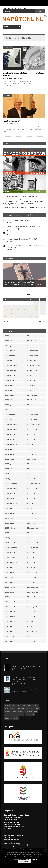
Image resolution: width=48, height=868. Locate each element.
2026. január (10, 361)
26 (18, 317)
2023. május (10, 518)
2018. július (31, 493)
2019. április (31, 449)
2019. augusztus (33, 429)
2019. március (32, 454)
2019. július (31, 434)
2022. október (10, 553)
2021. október (10, 612)
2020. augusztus (33, 370)
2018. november (33, 474)
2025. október (10, 375)
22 (36, 313)
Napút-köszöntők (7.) (12, 121)
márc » (42, 321)
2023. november (11, 489)
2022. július (9, 567)
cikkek (24, 705)
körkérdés (7, 712)
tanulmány (15, 715)
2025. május (10, 400)
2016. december (33, 587)
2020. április (31, 390)
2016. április (31, 626)
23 (42, 313)
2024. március (10, 469)
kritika (37, 709)
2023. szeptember (12, 498)
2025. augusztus (11, 385)
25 (12, 317)
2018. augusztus (33, 489)
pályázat (7, 715)
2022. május (10, 577)
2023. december (11, 484)
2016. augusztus (33, 607)
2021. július (9, 626)
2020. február (32, 400)
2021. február (32, 341)
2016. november (33, 592)
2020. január (31, 405)
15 (36, 310)
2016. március (32, 631)
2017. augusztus (33, 548)
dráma (36, 705)
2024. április (10, 464)
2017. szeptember (33, 543)
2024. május (10, 459)
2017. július (31, 553)
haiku (18, 709)
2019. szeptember (33, 425)
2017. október (32, 538)
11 (12, 310)
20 (24, 313)
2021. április (10, 641)
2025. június (9, 395)
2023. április (10, 523)
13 (24, 310)
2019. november (33, 415)
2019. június (31, 439)
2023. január (10, 538)
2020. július (31, 375)
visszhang (8, 718)
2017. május (31, 562)
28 (30, 317)
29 (36, 317)
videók (32, 715)
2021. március (32, 336)
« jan (6, 321)
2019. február (32, 459)
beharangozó (16, 705)
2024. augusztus (11, 444)
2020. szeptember (33, 365)
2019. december (33, 410)
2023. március (10, 528)
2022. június (9, 572)
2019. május (31, 444)
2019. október (32, 420)
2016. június (31, 617)
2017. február (32, 577)
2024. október (10, 434)
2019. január (31, 464)
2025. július (9, 390)
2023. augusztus (11, 503)
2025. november (11, 370)
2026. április (10, 346)
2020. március (32, 395)
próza (36, 712)
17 (6, 313)
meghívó (21, 712)
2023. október (10, 493)
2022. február (10, 592)
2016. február (32, 636)
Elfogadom (25, 862)
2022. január (10, 597)
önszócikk (16, 718)
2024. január (10, 479)
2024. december (11, 425)
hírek (32, 709)
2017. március (32, 572)
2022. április (10, 582)
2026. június (9, 336)
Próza (7, 96)
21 (30, 313)
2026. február (10, 356)
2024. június (9, 454)
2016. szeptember (33, 602)
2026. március (10, 351)
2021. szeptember (12, 617)
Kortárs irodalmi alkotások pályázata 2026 (22, 239)
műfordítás (29, 712)
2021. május (10, 636)
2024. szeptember (12, 439)
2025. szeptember (12, 380)
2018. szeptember (33, 484)
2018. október (32, 479)
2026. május (10, 341)
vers (27, 715)
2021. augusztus (11, 621)
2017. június (31, 557)
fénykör (12, 709)
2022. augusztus (11, 562)
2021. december (11, 602)
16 (42, 310)
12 (18, 310)
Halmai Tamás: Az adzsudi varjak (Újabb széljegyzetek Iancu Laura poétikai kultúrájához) (22, 283)
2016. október (32, 597)
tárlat (22, 715)
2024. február (10, 474)
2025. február (10, 415)
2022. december (11, 543)
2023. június (9, 513)
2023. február (10, 533)
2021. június (9, 631)
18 (12, 313)
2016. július (31, 612)
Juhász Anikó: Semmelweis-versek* (19, 233)
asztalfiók (7, 705)
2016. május (31, 621)
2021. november (11, 607)
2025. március (10, 410)
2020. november (33, 356)
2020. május (31, 385)
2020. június (31, 380)
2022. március (10, 587)
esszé (6, 709)
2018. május (31, 503)
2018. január (31, 523)
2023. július (9, 508)
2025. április (10, 405)
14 (30, 310)
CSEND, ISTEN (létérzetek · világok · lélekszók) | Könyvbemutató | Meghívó (23, 228)
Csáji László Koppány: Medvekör (18, 221)
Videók (8, 48)
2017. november (33, 533)
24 (6, 317)
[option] (24, 275)
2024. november (11, 429)
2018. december (33, 469)
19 (18, 313)
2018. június (31, 498)
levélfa (14, 712)
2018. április (31, 508)
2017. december (33, 528)
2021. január (31, 346)
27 (24, 317)
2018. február (32, 518)
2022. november (11, 548)
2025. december (11, 365)
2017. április (31, 567)
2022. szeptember (12, 557)
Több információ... (31, 859)
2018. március (32, 513)
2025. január (10, 420)
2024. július (9, 449)
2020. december (33, 351)
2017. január (31, 582)
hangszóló (25, 709)
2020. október (32, 361)
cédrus (30, 705)
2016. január (31, 641)
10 (6, 310)
